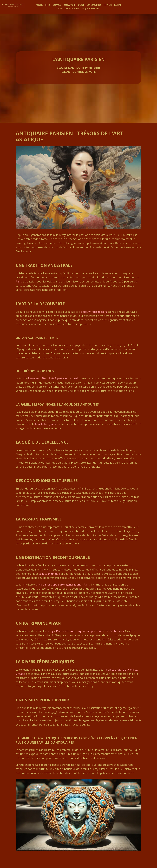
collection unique (49, 574)
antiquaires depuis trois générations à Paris (63, 585)
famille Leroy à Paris (47, 424)
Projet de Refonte (90, 9)
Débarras (57, 5)
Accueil (39, 5)
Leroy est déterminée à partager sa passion (55, 378)
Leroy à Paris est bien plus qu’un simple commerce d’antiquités (85, 631)
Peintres (108, 5)
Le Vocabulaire (94, 5)
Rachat (118, 5)
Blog (48, 5)
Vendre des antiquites (68, 9)
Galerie (81, 5)
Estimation (69, 5)
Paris (19, 282)
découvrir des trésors (94, 312)
